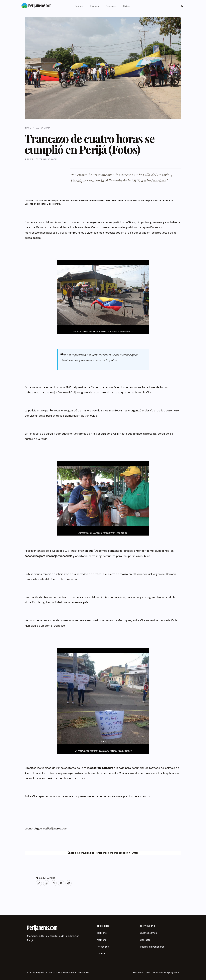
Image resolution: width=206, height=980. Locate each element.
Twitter (134, 853)
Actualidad (43, 128)
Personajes (111, 6)
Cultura (127, 6)
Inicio (28, 128)
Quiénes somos (148, 933)
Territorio (79, 6)
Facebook (123, 853)
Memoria (95, 6)
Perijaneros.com (57, 829)
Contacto (145, 940)
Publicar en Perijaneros (152, 947)
